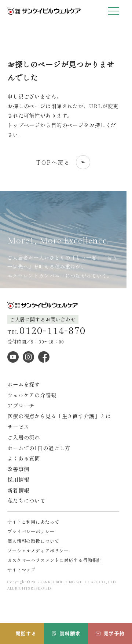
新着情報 (18, 490)
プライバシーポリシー (31, 531)
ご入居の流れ (24, 437)
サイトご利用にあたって (33, 522)
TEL (47, 331)
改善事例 (18, 469)
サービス (18, 426)
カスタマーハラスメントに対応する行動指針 (54, 560)
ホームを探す (24, 384)
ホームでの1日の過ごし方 (39, 448)
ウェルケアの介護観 (32, 395)
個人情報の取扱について (33, 541)
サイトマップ (21, 570)
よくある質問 (24, 458)
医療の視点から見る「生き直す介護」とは (59, 416)
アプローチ (21, 405)
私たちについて (26, 500)
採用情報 (18, 479)
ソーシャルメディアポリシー (38, 551)
